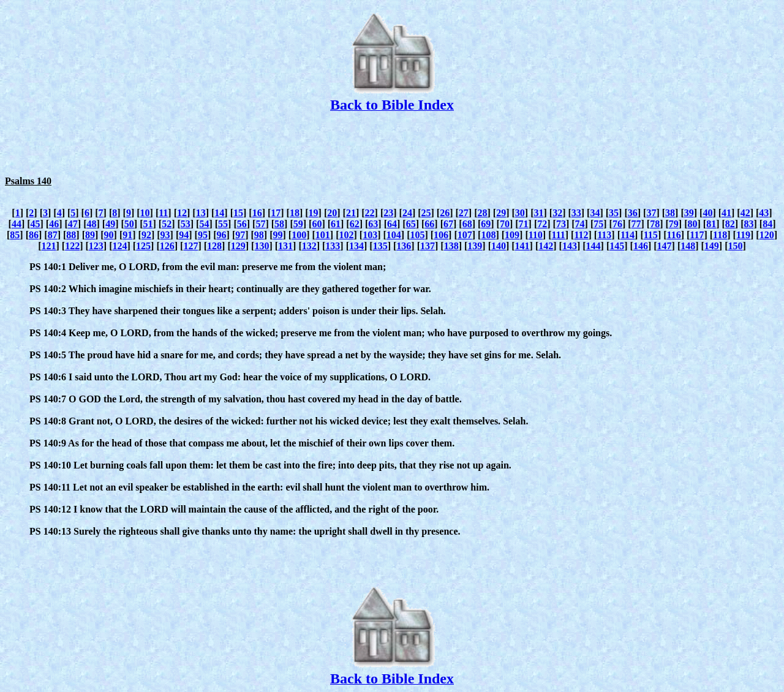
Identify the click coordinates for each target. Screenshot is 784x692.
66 (429, 224)
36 (633, 213)
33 (576, 213)
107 (465, 235)
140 (499, 246)
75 (598, 224)
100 (299, 235)
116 (674, 235)
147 (665, 246)
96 (222, 235)
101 (323, 235)
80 (693, 224)
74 (580, 224)
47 (73, 224)
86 (34, 235)
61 (336, 224)
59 (298, 224)
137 (428, 246)
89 (90, 235)
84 (767, 224)
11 (163, 213)
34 (595, 213)
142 (546, 246)
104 (394, 235)
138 (451, 246)
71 (524, 224)
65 (411, 224)
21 (351, 213)
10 (145, 213)
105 (417, 235)
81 (711, 224)
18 (295, 213)
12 (182, 213)
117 (697, 235)
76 (617, 224)
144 (594, 246)
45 (36, 224)
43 (764, 213)
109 (512, 235)
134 (356, 246)
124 (119, 246)
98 (259, 235)
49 (110, 224)
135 (380, 246)
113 (604, 235)
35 (614, 213)
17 (276, 213)
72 (542, 224)
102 (346, 235)
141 (522, 246)
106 (441, 235)
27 (464, 213)
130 (262, 246)
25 (426, 213)
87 (53, 235)
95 (203, 235)
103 (370, 235)
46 (54, 224)
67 (448, 224)
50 (129, 224)
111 (559, 235)
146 (641, 246)
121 (48, 246)
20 (332, 213)
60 (317, 224)
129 (238, 246)
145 (617, 246)
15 (238, 213)
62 (355, 224)
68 (467, 224)
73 (561, 224)
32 (557, 213)
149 (712, 246)
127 (190, 246)
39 (689, 213)
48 (92, 224)
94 (184, 235)
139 (475, 246)
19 (314, 213)
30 (520, 213)
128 (214, 246)
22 (370, 213)
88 (71, 235)
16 (257, 213)
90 (109, 235)
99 (278, 235)
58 (279, 224)
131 (285, 246)
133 (333, 246)
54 (204, 224)
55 (223, 224)
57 (260, 224)
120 (767, 235)
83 (748, 224)
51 (148, 224)
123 (96, 246)
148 (688, 246)
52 (167, 224)
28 (483, 213)
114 (628, 235)
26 (445, 213)
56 (242, 224)
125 (143, 246)
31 (538, 213)
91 (127, 235)
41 (726, 213)
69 (486, 224)
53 (186, 224)
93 (165, 235)
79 (674, 224)
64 (392, 224)
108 (488, 235)
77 (636, 224)
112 (581, 235)
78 (655, 224)
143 (570, 246)
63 (373, 224)
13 (201, 213)
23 (388, 213)
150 (736, 246)
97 (240, 235)
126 (167, 246)
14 (219, 213)
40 (707, 213)
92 (146, 235)
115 (651, 235)
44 (17, 224)
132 (309, 246)
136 (404, 246)
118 (720, 235)
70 (505, 224)
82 (730, 224)
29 (501, 213)
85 (15, 235)
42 (745, 213)
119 (743, 235)
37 (651, 213)
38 (670, 213)
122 (72, 246)
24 (407, 213)
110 (536, 235)
